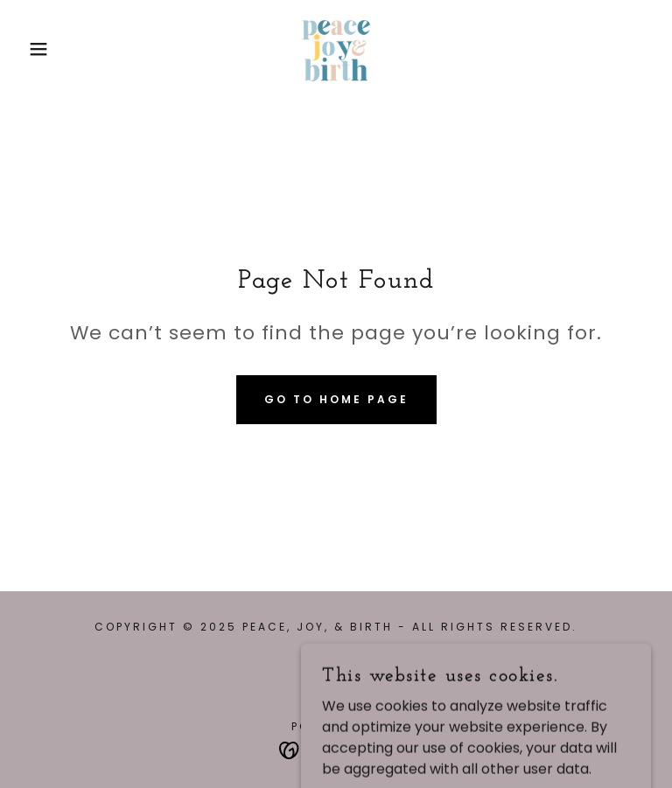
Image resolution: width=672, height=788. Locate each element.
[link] (336, 49)
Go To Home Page (336, 399)
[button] (34, 49)
